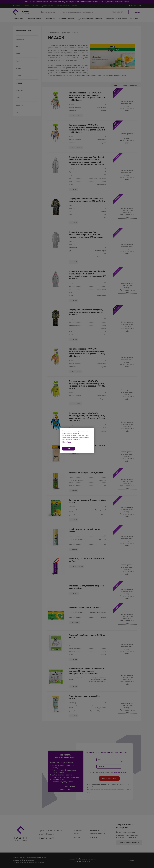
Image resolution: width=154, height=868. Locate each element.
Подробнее (67, 442)
